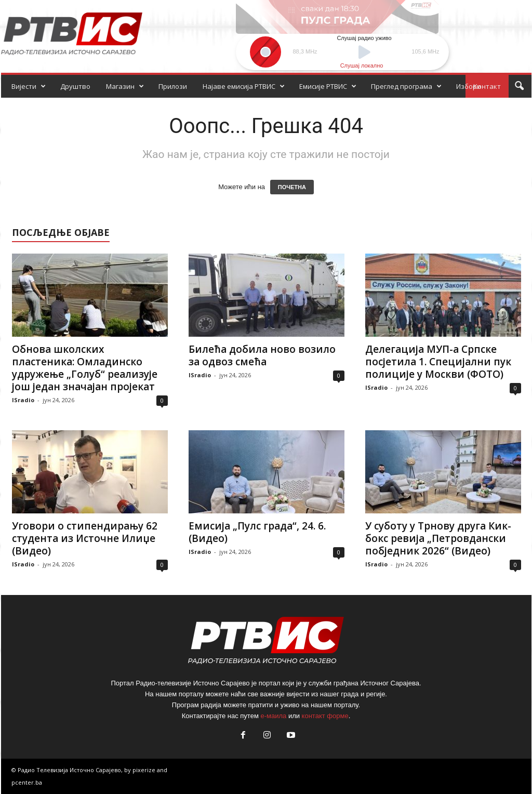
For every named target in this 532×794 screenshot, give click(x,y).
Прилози (173, 86)
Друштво (75, 86)
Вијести (29, 86)
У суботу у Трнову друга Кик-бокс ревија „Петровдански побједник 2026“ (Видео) (438, 538)
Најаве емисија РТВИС (244, 86)
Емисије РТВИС (328, 86)
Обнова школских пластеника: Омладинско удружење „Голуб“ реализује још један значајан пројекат (85, 368)
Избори (469, 86)
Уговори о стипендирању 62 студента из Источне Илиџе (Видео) (85, 538)
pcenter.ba (27, 782)
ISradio (23, 400)
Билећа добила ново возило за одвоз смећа (262, 355)
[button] (519, 86)
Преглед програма (406, 86)
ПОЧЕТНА (292, 187)
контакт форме (325, 716)
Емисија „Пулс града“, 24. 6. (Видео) (257, 532)
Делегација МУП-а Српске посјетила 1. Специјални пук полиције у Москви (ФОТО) (438, 362)
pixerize (145, 770)
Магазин (125, 86)
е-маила (273, 716)
